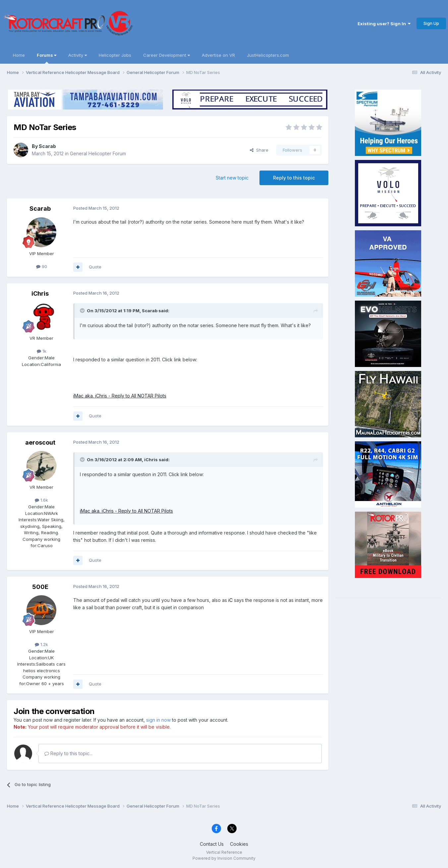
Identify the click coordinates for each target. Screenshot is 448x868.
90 (42, 266)
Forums (47, 58)
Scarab (47, 146)
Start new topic (232, 178)
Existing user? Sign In (384, 24)
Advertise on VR (218, 55)
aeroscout (40, 442)
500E (40, 587)
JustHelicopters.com (268, 55)
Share (259, 150)
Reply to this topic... (68, 753)
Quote (95, 267)
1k (42, 351)
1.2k (41, 644)
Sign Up (431, 23)
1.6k (41, 500)
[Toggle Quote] (83, 311)
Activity (78, 55)
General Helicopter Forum (98, 153)
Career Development (167, 55)
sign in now (158, 720)
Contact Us (212, 844)
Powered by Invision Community (224, 858)
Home (19, 55)
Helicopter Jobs (115, 55)
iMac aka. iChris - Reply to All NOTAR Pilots (120, 396)
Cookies (239, 844)
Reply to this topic (294, 178)
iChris (40, 293)
